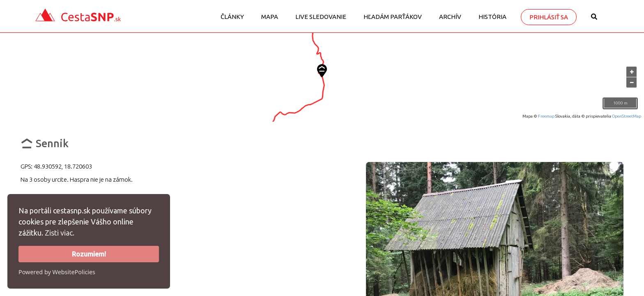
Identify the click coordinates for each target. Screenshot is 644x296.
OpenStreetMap (627, 116)
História (492, 17)
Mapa (270, 17)
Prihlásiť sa (549, 17)
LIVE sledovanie (321, 17)
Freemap (546, 116)
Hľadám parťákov (393, 17)
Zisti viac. (60, 233)
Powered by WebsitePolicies (57, 272)
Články (232, 17)
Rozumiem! (89, 254)
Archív (450, 17)
